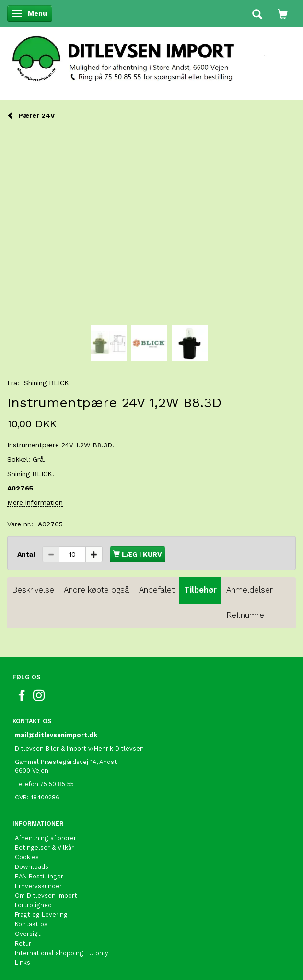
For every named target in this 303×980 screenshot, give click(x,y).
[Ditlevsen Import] (151, 56)
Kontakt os (31, 924)
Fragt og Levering (41, 915)
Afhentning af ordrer (46, 838)
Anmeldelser (250, 590)
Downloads (32, 867)
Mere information (35, 502)
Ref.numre (245, 615)
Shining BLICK (47, 383)
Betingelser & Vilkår (44, 848)
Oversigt (28, 934)
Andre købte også (97, 590)
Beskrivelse (33, 590)
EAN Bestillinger (39, 876)
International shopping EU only (62, 953)
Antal (27, 554)
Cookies (27, 857)
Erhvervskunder (38, 886)
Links (23, 963)
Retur (23, 943)
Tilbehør (200, 590)
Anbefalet (157, 590)
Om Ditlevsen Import (46, 895)
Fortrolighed (33, 905)
